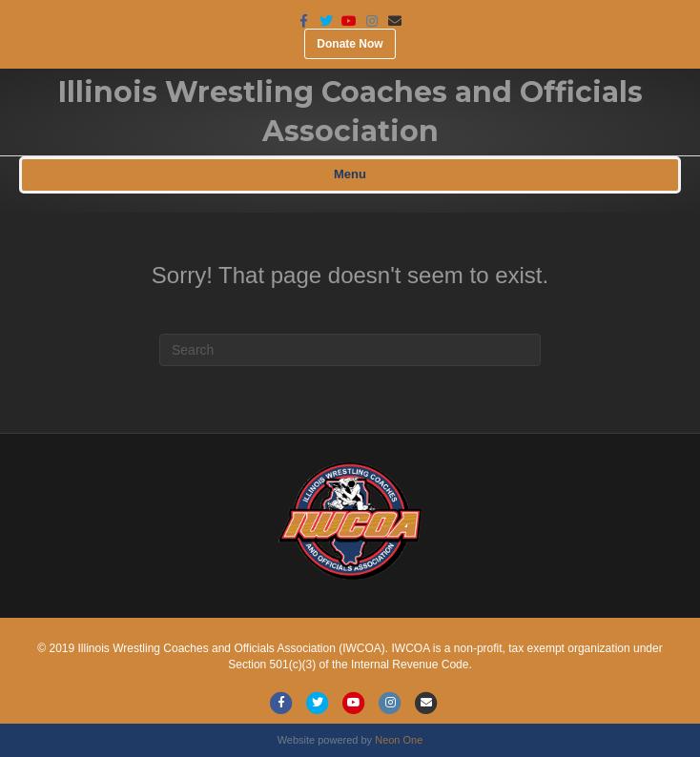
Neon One (399, 740)
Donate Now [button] (350, 44)
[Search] (350, 350)
